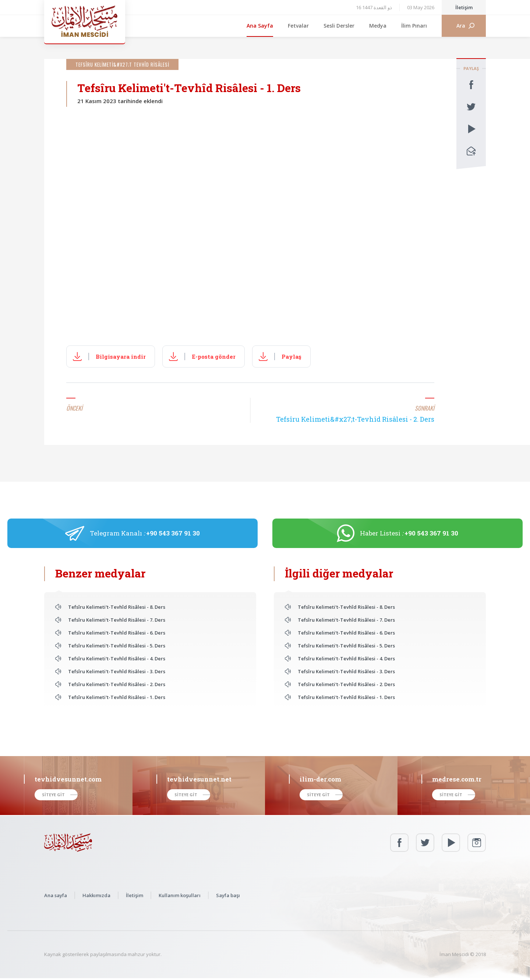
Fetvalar (298, 26)
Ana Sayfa (260, 26)
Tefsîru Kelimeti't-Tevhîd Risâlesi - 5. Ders (117, 646)
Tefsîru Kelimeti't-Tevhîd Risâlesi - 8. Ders (117, 607)
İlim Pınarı (414, 26)
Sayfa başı (228, 895)
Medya (378, 26)
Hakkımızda (96, 895)
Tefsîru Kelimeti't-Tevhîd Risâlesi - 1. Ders (117, 697)
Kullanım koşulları (180, 895)
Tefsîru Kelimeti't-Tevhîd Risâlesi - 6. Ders (117, 633)
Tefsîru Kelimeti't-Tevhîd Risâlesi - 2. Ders (117, 684)
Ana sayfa (56, 895)
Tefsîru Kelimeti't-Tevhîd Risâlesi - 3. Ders (117, 671)
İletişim (464, 7)
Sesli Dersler (339, 26)
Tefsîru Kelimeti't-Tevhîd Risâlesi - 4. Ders (117, 658)
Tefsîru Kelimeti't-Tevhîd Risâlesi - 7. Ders (117, 620)
